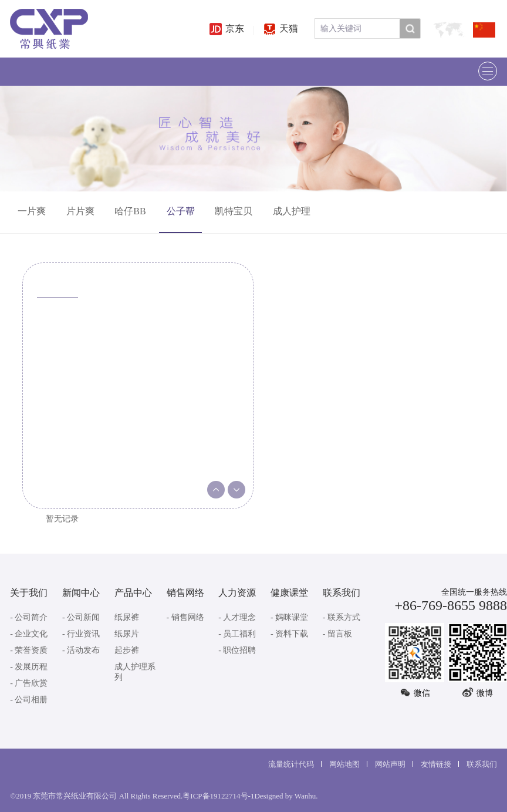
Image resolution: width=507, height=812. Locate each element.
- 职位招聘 (237, 650)
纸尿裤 (127, 617)
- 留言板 (337, 634)
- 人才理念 (237, 617)
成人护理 (292, 211)
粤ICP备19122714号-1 (218, 796)
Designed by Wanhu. (286, 796)
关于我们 (29, 593)
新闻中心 (81, 593)
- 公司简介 (29, 617)
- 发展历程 (29, 667)
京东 (227, 28)
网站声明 (390, 764)
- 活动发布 (81, 650)
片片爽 (80, 211)
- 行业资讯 (81, 634)
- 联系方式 (342, 617)
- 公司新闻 (81, 617)
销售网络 (185, 593)
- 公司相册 (29, 700)
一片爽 (32, 211)
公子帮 (181, 211)
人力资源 (237, 593)
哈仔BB (130, 211)
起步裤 (127, 650)
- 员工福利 (237, 634)
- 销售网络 (185, 617)
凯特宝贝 (234, 211)
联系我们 (342, 593)
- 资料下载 (289, 634)
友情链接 (436, 764)
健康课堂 (289, 593)
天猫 (281, 28)
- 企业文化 (29, 634)
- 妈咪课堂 (289, 617)
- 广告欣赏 (29, 683)
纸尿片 (127, 634)
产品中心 (133, 593)
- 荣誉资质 (29, 650)
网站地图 (344, 764)
